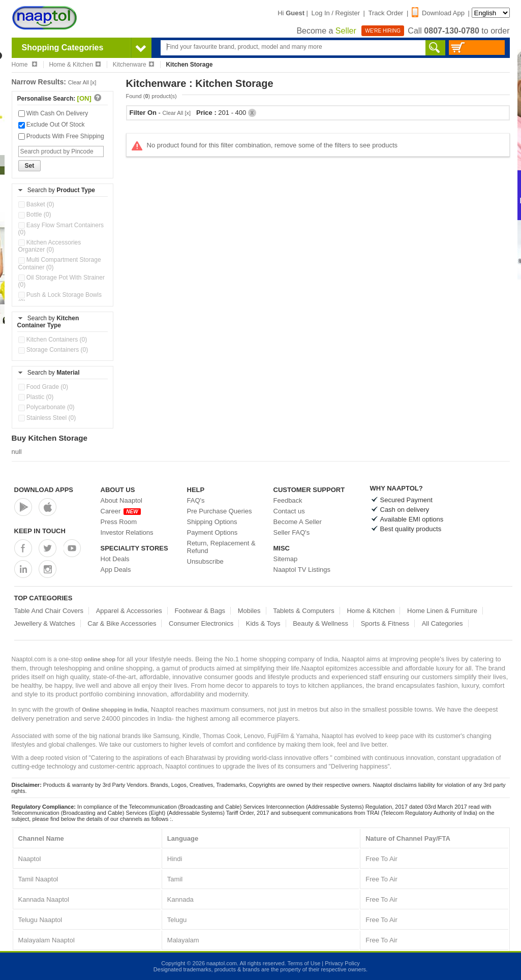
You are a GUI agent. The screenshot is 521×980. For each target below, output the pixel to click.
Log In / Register (336, 13)
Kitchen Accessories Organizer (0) (50, 246)
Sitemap (286, 559)
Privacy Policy (342, 963)
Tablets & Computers (304, 611)
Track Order (386, 13)
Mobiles (249, 611)
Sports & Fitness (385, 623)
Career (121, 511)
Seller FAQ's (292, 532)
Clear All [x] (82, 82)
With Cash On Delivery (53, 113)
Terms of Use (304, 963)
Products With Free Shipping (61, 136)
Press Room (119, 522)
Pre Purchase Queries (220, 511)
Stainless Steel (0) (47, 418)
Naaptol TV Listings (302, 570)
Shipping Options (212, 522)
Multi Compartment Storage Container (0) (60, 263)
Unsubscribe (205, 561)
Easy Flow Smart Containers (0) (61, 229)
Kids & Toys (263, 623)
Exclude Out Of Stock (52, 125)
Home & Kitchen (75, 65)
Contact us (289, 511)
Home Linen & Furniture (442, 611)
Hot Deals (115, 559)
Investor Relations (127, 532)
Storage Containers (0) (53, 350)
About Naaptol (121, 500)
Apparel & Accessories (129, 611)
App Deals (116, 570)
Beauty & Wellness (320, 623)
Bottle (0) (35, 215)
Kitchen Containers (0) (53, 340)
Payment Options (212, 532)
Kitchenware (133, 65)
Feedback (288, 500)
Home (24, 65)
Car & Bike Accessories (122, 623)
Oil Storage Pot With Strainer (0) (62, 281)
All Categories (442, 623)
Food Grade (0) (43, 387)
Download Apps (44, 490)
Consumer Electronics (201, 623)
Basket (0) (36, 204)
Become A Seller (298, 522)
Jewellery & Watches (45, 623)
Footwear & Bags (200, 611)
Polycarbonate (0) (47, 407)
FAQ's (196, 500)
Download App (438, 13)
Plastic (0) (36, 397)
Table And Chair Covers (49, 611)
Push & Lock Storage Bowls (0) (60, 298)
